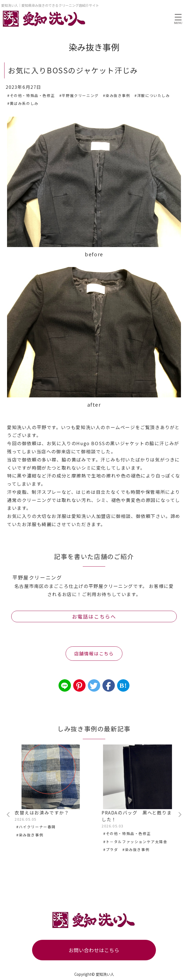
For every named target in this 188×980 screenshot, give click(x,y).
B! (123, 685)
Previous (8, 815)
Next (180, 815)
